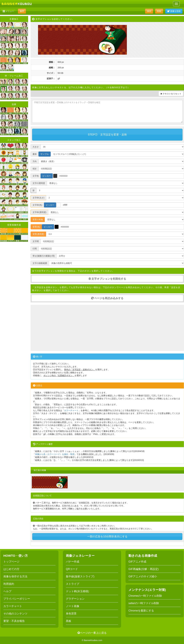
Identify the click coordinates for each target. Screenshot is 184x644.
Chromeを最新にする (141, 611)
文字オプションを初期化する (107, 279)
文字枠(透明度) (39, 212)
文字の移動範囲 (40, 263)
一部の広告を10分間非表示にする (107, 537)
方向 (35, 161)
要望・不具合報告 (14, 621)
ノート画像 (73, 606)
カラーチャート (71, 410)
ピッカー (47, 176)
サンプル (45, 154)
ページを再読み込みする (107, 298)
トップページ (11, 562)
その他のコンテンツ (15, 614)
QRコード (72, 569)
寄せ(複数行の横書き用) (44, 256)
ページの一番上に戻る (92, 633)
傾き (35, 169)
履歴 (22, 11)
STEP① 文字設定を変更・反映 (107, 135)
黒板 (69, 621)
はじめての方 (11, 569)
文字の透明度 (39, 183)
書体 (35, 154)
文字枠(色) (37, 205)
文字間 (36, 241)
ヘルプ (7, 591)
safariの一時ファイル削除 (144, 603)
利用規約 (9, 584)
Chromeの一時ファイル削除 (145, 596)
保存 (149, 11)
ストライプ (73, 584)
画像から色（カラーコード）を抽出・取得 (55, 454)
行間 (35, 249)
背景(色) (36, 227)
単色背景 (71, 614)
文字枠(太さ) (38, 198)
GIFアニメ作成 (137, 562)
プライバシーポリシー (17, 599)
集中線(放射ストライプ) (80, 576)
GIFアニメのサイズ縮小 (143, 576)
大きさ (36, 147)
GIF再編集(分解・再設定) (144, 569)
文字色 (36, 176)
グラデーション (75, 599)
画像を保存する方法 (15, 576)
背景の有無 (38, 220)
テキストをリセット (171, 94)
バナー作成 (73, 562)
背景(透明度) (38, 234)
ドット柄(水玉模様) (77, 591)
